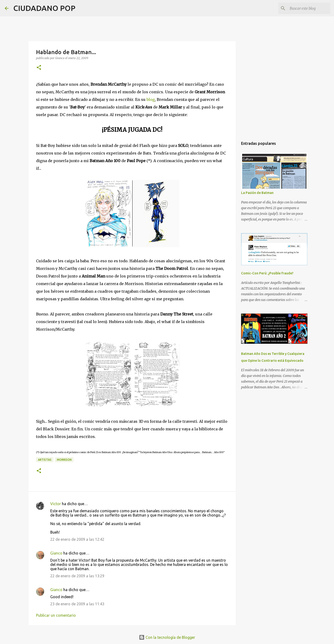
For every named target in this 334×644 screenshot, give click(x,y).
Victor (56, 504)
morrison (64, 460)
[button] (39, 68)
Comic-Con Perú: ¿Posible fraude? (267, 273)
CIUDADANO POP (44, 8)
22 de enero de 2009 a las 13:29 (77, 576)
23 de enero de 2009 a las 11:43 (77, 604)
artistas (45, 460)
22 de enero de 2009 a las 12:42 (77, 539)
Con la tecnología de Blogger (167, 637)
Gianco (56, 553)
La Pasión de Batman (257, 193)
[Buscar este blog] (305, 8)
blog (151, 99)
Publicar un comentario (56, 615)
